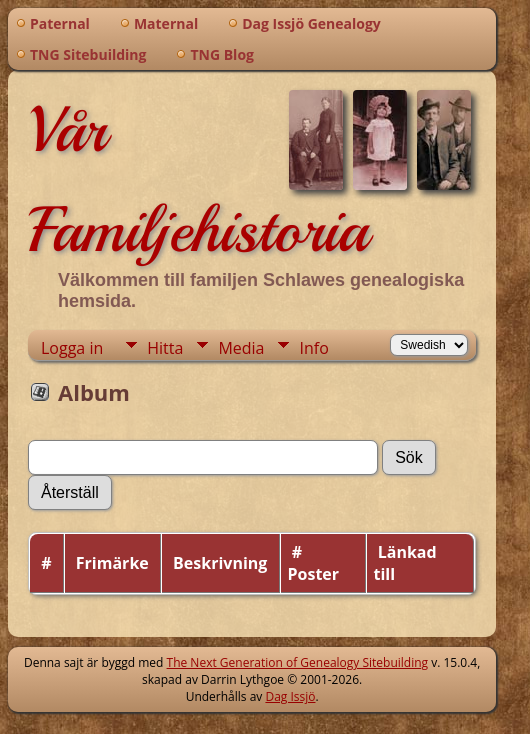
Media (241, 348)
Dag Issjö (290, 696)
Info (313, 348)
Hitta (165, 348)
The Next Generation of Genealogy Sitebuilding (298, 662)
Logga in (72, 348)
